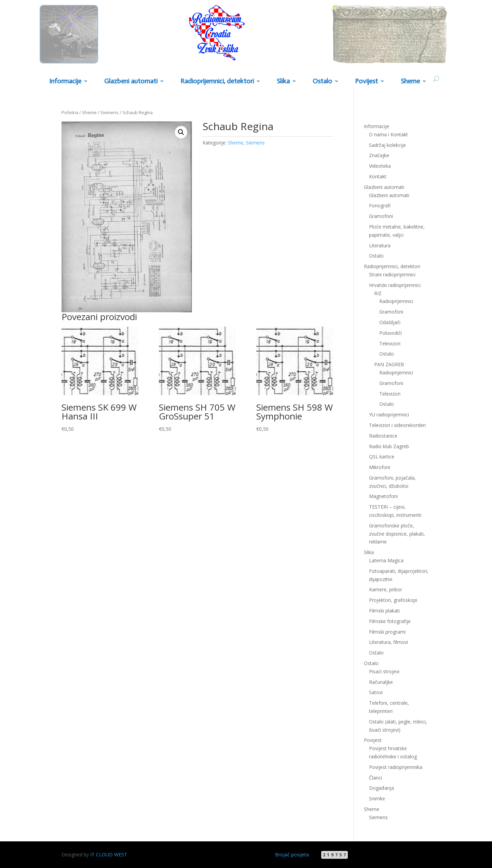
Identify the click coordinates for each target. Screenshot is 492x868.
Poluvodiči (391, 333)
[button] (181, 132)
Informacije (65, 81)
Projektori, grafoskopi (393, 600)
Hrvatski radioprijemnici (395, 285)
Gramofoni (381, 216)
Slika (283, 81)
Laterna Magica (386, 560)
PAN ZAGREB (389, 364)
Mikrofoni (380, 467)
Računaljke (381, 682)
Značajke (379, 155)
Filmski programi (387, 632)
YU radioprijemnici (389, 415)
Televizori (390, 343)
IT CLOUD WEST (109, 855)
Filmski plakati (384, 611)
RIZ (378, 293)
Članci (375, 778)
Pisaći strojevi (384, 671)
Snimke (377, 798)
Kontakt (378, 176)
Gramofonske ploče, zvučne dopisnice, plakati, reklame (397, 534)
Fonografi (380, 205)
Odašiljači (390, 322)
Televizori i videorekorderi (397, 425)
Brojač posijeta (292, 855)
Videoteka (380, 166)
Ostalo (322, 81)
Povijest (366, 81)
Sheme (410, 81)
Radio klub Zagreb (389, 446)
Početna (70, 112)
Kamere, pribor (386, 589)
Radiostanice (383, 436)
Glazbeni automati (131, 81)
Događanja (381, 788)
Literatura (380, 245)
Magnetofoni (383, 496)
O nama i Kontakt (388, 134)
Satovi (376, 692)
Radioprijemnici (396, 301)
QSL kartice (382, 457)
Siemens (110, 112)
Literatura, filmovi (388, 642)
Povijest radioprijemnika (396, 767)
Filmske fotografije (390, 621)
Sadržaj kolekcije (387, 145)
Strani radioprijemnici (392, 274)
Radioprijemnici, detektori (217, 81)
